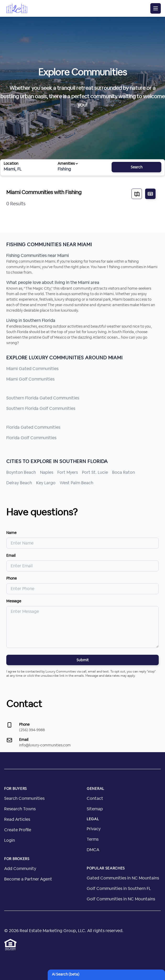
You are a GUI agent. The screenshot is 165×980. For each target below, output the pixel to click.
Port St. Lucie (95, 472)
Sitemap (95, 809)
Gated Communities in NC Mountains (123, 878)
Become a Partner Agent (28, 879)
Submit (83, 660)
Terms (93, 839)
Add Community (20, 869)
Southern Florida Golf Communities (41, 408)
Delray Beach (19, 483)
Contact (95, 798)
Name (11, 533)
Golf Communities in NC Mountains (121, 899)
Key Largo (46, 483)
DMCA (93, 850)
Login (10, 840)
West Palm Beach (76, 483)
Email (11, 555)
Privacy (94, 829)
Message (14, 601)
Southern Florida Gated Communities (43, 398)
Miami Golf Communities (30, 379)
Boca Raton (123, 472)
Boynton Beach (21, 472)
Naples (47, 472)
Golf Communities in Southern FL (119, 888)
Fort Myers (68, 472)
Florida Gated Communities (33, 427)
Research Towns (20, 809)
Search (137, 167)
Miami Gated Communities (32, 369)
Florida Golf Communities (31, 438)
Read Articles (17, 819)
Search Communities (24, 798)
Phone (12, 578)
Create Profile (18, 830)
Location (11, 163)
